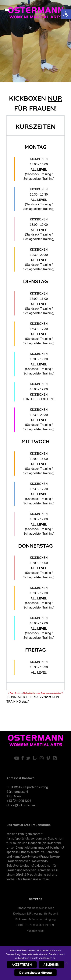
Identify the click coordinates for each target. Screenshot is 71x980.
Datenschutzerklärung (36, 973)
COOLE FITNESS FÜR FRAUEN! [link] (35, 925)
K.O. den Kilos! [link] (35, 931)
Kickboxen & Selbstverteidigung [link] (35, 919)
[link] (66, 14)
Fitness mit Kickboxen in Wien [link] (35, 908)
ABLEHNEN (51, 965)
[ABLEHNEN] (66, 963)
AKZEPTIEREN (22, 965)
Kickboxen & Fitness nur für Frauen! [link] (35, 914)
